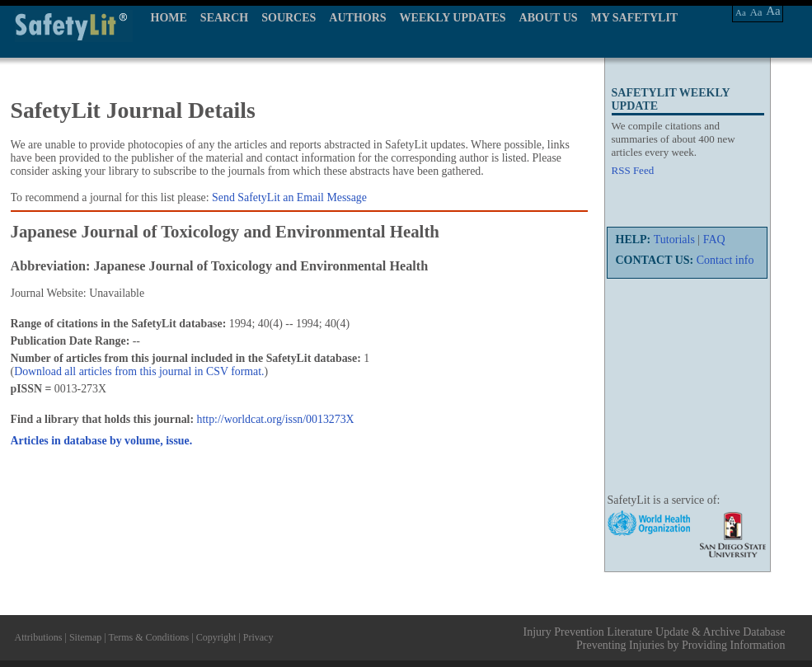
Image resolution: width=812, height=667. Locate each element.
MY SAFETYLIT (635, 18)
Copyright (216, 637)
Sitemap (85, 637)
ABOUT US (549, 18)
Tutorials (674, 240)
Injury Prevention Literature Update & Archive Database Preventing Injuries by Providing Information (655, 639)
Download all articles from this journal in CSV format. (139, 371)
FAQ (714, 240)
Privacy (258, 637)
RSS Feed (633, 170)
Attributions (39, 637)
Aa (741, 12)
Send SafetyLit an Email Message (289, 197)
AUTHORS (357, 18)
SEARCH (224, 18)
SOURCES (289, 18)
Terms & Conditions (148, 637)
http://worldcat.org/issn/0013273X (276, 419)
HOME (169, 18)
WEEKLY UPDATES (453, 18)
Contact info (725, 260)
